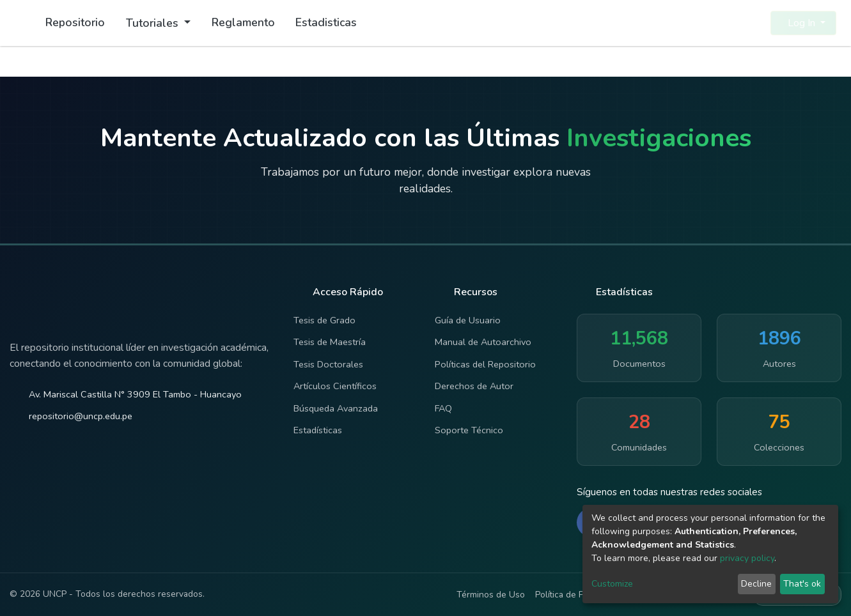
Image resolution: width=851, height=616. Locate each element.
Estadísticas (318, 430)
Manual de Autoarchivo (483, 342)
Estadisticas (326, 22)
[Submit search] (730, 23)
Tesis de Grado (324, 320)
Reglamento (243, 22)
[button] (753, 23)
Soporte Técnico (469, 430)
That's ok (802, 584)
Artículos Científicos (335, 386)
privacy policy (747, 558)
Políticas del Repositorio (485, 364)
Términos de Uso (491, 595)
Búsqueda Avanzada (336, 408)
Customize (612, 584)
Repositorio (75, 22)
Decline (756, 584)
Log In (800, 23)
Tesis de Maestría (330, 342)
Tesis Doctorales (328, 364)
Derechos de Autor (474, 386)
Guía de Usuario (468, 320)
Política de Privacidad (577, 595)
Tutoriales (154, 23)
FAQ (443, 408)
